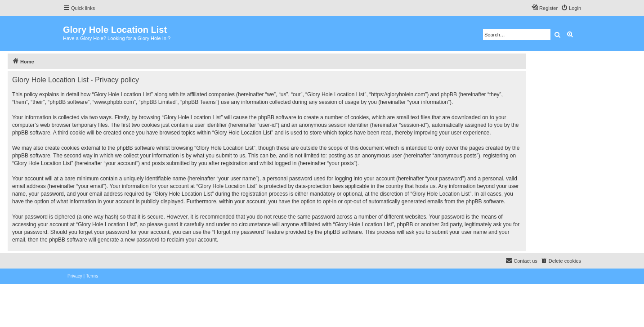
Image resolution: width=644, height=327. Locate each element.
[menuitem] (571, 8)
